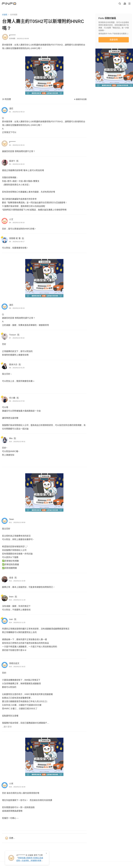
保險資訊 (12, 828)
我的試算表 (34, 838)
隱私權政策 (63, 863)
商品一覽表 (13, 843)
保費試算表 (13, 833)
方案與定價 (70, 833)
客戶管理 (33, 828)
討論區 (5, 15)
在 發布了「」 (30, 858)
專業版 (68, 828)
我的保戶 (33, 833)
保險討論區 (13, 848)
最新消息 (51, 833)
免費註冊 (115, 841)
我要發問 (114, 40)
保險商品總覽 (14, 838)
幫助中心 (51, 838)
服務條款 (52, 863)
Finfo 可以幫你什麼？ (115, 828)
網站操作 (51, 828)
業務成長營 (34, 843)
